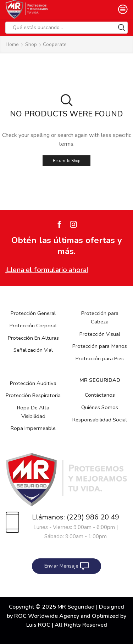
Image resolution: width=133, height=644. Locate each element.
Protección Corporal (33, 326)
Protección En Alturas (33, 338)
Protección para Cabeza (100, 317)
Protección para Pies (100, 358)
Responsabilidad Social (100, 420)
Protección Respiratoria (33, 395)
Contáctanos (100, 395)
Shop (31, 44)
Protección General (33, 313)
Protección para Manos (100, 346)
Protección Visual (100, 334)
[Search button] (122, 28)
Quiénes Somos (100, 407)
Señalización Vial (33, 350)
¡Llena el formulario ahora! (47, 270)
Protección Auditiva (33, 383)
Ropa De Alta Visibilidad (33, 412)
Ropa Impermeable (33, 428)
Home (12, 44)
